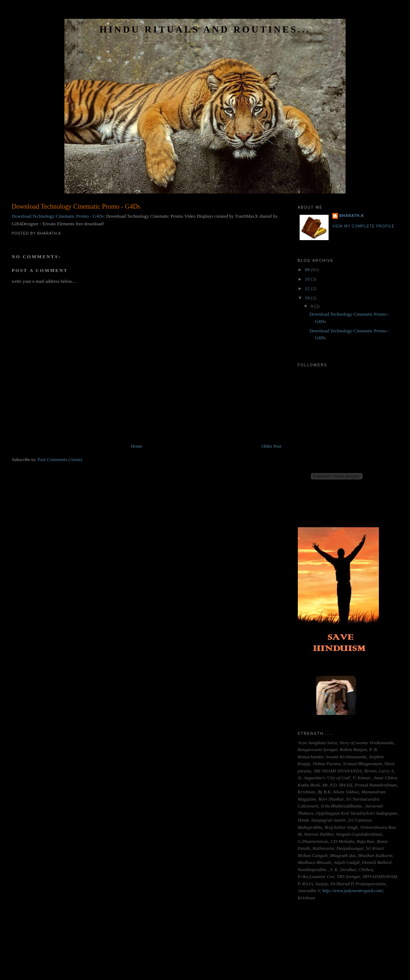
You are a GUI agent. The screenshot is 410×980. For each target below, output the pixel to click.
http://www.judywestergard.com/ (353, 890)
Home (137, 446)
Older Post (272, 446)
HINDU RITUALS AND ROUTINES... (205, 29)
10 (308, 279)
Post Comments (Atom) (60, 459)
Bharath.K (352, 216)
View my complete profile (363, 226)
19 (308, 298)
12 (308, 288)
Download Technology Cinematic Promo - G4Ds (76, 206)
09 (308, 270)
